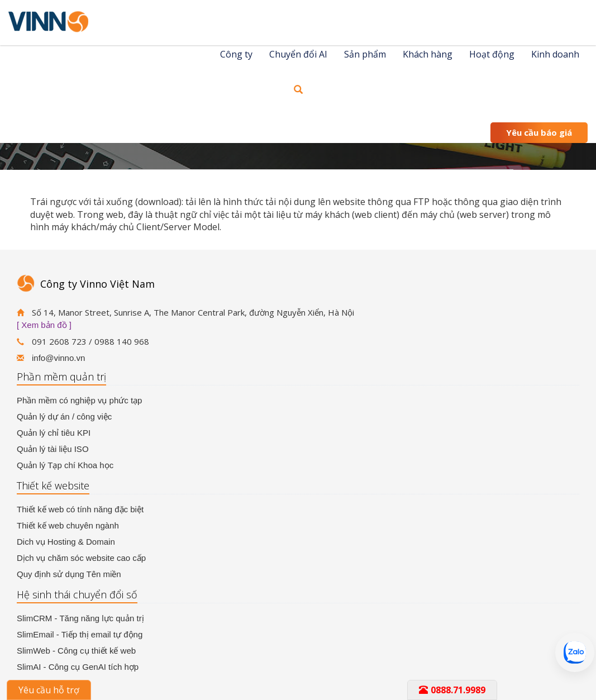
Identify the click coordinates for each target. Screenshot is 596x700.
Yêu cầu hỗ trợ (49, 690)
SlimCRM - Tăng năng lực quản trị (80, 618)
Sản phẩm (365, 54)
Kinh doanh (555, 54)
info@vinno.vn (58, 358)
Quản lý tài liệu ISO (53, 449)
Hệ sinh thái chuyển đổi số (77, 594)
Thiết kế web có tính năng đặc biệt (80, 509)
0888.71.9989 (452, 690)
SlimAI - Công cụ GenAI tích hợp (78, 667)
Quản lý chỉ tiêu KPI (54, 433)
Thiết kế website (53, 485)
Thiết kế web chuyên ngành (68, 525)
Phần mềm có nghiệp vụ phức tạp (79, 400)
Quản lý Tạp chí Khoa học (65, 465)
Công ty (236, 54)
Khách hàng (428, 54)
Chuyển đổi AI (298, 54)
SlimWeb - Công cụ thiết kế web (76, 651)
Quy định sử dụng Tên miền (69, 574)
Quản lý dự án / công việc (64, 416)
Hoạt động (492, 54)
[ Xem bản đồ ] (44, 325)
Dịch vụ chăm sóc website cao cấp (81, 558)
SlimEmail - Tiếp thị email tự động (80, 634)
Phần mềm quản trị (61, 377)
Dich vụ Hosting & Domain (66, 542)
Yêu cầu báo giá (539, 132)
